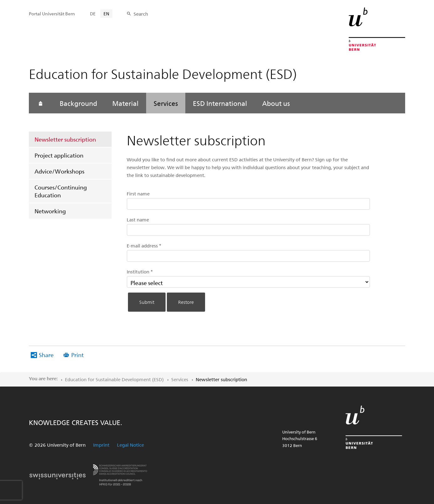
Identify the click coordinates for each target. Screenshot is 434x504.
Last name (138, 220)
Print (77, 355)
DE (93, 14)
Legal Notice (130, 445)
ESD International (220, 103)
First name (138, 194)
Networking (50, 211)
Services (166, 103)
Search (141, 14)
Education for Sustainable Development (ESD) (114, 379)
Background (78, 103)
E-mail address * (144, 246)
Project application (59, 155)
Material (125, 103)
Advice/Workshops (59, 171)
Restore (186, 302)
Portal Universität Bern (52, 14)
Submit (147, 302)
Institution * (140, 272)
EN (106, 14)
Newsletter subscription (65, 139)
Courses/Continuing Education (61, 191)
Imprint (101, 445)
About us (276, 103)
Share (46, 355)
